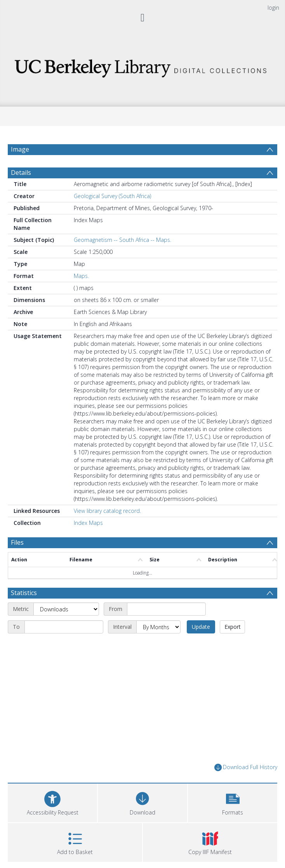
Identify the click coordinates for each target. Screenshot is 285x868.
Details (21, 173)
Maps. (81, 276)
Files (17, 542)
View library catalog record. (107, 511)
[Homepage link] (143, 66)
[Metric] (66, 609)
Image (20, 149)
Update (201, 627)
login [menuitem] (273, 8)
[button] (233, 802)
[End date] (64, 627)
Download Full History (246, 767)
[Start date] (166, 609)
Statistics (24, 593)
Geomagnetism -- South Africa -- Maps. (123, 240)
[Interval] (158, 627)
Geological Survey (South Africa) (112, 196)
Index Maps (88, 523)
